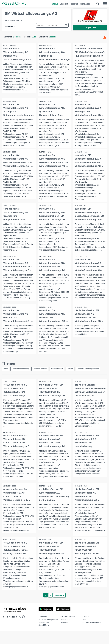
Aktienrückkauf (57, 369)
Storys (55, 4)
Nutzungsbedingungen (48, 620)
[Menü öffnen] (105, 4)
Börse (5, 369)
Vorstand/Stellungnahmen (88, 369)
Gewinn (70, 369)
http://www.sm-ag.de (13, 20)
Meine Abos (85, 4)
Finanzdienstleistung (20, 369)
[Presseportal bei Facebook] (16, 618)
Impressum (43, 617)
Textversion (65, 620)
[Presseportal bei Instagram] (23, 617)
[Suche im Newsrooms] (52, 25)
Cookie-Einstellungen (91, 623)
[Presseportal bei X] (19, 618)
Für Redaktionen (67, 617)
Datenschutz (44, 623)
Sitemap (64, 623)
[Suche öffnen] (98, 4)
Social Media (44, 626)
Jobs (84, 620)
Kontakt (86, 617)
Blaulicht (64, 4)
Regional (74, 4)
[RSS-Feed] (104, 37)
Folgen (90, 28)
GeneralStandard (40, 369)
